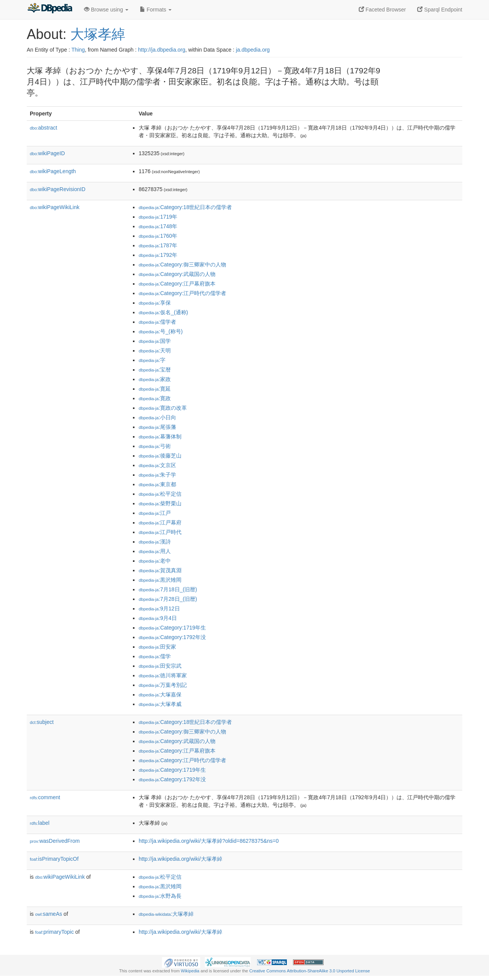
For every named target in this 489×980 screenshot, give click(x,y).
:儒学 (155, 656)
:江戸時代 (160, 532)
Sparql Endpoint (440, 10)
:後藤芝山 (160, 456)
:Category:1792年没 (172, 637)
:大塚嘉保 (160, 694)
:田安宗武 (160, 666)
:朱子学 (157, 475)
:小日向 (157, 417)
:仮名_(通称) (163, 312)
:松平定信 (160, 494)
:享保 (155, 303)
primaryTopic (54, 932)
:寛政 (155, 398)
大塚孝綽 (98, 34)
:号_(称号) (161, 331)
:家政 (155, 379)
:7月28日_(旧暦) (168, 599)
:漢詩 (155, 542)
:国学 (155, 341)
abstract (44, 128)
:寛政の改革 (163, 408)
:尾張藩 (157, 427)
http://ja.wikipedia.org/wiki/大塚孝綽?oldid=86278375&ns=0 (209, 841)
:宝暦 (155, 370)
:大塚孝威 (160, 704)
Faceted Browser (382, 10)
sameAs (49, 914)
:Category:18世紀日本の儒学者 (185, 207)
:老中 (155, 561)
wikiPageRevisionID (58, 189)
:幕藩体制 (160, 436)
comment (45, 797)
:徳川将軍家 (163, 675)
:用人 (155, 551)
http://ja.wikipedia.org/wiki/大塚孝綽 (181, 859)
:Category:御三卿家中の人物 (182, 264)
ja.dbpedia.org (253, 50)
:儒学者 (157, 322)
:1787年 (158, 245)
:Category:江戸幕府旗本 (177, 284)
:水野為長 (160, 896)
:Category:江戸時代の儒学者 (182, 293)
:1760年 (158, 236)
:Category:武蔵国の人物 (177, 274)
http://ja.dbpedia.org (162, 50)
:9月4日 (158, 618)
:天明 (155, 350)
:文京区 (157, 465)
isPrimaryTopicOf (54, 859)
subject (42, 722)
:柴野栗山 (160, 503)
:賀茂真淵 (160, 570)
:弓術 (155, 446)
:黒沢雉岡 (160, 580)
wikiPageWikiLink (55, 207)
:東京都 (157, 484)
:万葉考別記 (163, 685)
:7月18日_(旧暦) (168, 589)
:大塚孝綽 (166, 914)
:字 (152, 360)
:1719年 (158, 217)
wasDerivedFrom (55, 841)
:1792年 (158, 255)
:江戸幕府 (160, 522)
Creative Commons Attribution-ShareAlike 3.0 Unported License (309, 971)
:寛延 (155, 389)
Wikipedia (190, 971)
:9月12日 (159, 608)
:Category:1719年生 (172, 628)
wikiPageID (47, 153)
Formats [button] (156, 10)
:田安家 (157, 647)
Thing (78, 50)
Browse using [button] (106, 10)
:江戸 (155, 513)
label (40, 823)
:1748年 (158, 226)
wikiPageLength (53, 171)
